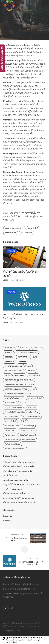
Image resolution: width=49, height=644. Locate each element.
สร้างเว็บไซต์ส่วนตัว (11, 417)
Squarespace (10, 380)
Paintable (31, 371)
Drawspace (9, 362)
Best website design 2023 (27, 352)
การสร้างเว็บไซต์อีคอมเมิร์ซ (14, 398)
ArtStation (24, 348)
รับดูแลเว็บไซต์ (31, 408)
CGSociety (9, 357)
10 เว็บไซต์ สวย (10, 348)
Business (8, 516)
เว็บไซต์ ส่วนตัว (10, 430)
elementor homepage (14, 366)
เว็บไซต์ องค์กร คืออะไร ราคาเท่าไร (19, 467)
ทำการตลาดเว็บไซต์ (35, 398)
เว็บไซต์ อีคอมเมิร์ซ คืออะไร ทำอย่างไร (20, 503)
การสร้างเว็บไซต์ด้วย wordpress (17, 394)
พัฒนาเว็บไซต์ (33, 228)
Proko (7, 375)
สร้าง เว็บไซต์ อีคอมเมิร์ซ (31, 417)
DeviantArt (22, 357)
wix (33, 389)
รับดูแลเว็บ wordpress (13, 408)
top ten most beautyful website (18, 385)
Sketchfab (33, 375)
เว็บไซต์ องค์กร (10, 435)
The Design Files (27, 380)
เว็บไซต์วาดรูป (29, 426)
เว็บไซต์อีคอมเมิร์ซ (29, 440)
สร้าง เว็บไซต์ (34, 412)
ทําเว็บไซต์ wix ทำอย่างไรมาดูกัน (18, 471)
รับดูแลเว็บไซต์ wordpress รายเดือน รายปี (22, 485)
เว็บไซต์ (23, 421)
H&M (29, 366)
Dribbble (22, 362)
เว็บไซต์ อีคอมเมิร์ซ (11, 440)
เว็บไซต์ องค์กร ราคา (27, 435)
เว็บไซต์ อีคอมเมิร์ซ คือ (12, 444)
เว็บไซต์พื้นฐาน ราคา (12, 426)
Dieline (34, 357)
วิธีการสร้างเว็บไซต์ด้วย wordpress (19, 462)
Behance (8, 352)
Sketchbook (19, 375)
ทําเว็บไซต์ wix (10, 403)
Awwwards (38, 348)
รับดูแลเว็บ (23, 403)
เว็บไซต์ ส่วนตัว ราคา (27, 430)
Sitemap (35, 626)
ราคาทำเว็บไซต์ (11, 233)
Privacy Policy (24, 626)
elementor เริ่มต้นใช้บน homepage (19, 498)
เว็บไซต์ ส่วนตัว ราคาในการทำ (17, 494)
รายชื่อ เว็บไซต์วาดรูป (13, 489)
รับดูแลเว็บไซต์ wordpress (15, 412)
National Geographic (13, 371)
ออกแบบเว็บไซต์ (26, 233)
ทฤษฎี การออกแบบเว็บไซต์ (14, 228)
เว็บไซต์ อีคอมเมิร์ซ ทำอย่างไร (15, 449)
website (12, 251)
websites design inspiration (16, 389)
